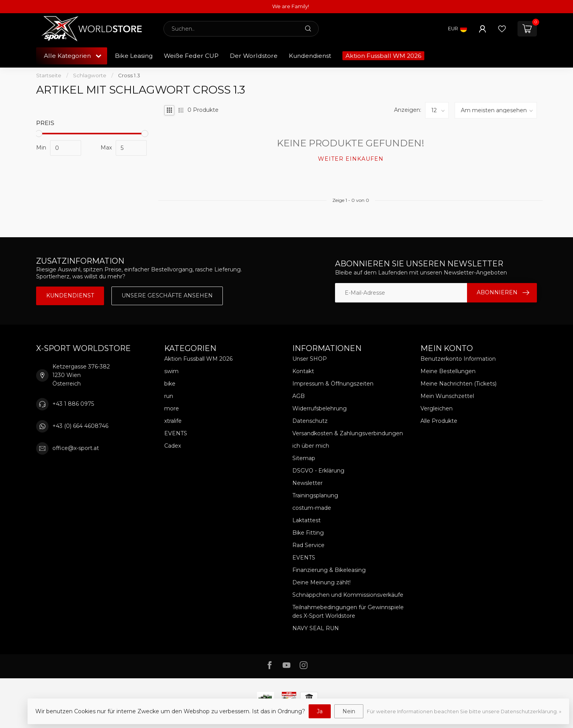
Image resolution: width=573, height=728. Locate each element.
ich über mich (311, 446)
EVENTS (176, 433)
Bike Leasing (134, 56)
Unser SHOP (310, 359)
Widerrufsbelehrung (319, 408)
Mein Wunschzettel (447, 396)
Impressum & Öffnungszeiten (333, 384)
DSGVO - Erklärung (318, 471)
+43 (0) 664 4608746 (80, 426)
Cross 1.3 (129, 75)
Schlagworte (90, 75)
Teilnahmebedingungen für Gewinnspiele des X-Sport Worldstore (348, 612)
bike (170, 384)
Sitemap (304, 458)
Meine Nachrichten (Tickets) (458, 384)
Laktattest (306, 520)
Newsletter (307, 483)
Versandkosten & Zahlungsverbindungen (348, 433)
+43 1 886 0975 (73, 404)
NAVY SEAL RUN (316, 628)
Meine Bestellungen (448, 371)
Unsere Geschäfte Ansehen (167, 295)
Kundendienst (310, 56)
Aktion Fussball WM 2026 (383, 56)
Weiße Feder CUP (191, 56)
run (169, 396)
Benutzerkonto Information (458, 359)
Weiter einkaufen (351, 159)
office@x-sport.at (76, 448)
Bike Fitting (308, 533)
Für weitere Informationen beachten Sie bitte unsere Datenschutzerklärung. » (464, 711)
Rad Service (308, 545)
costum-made (312, 508)
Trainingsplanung (315, 495)
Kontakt (303, 371)
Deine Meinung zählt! (321, 582)
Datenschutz (310, 421)
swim (171, 371)
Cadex (173, 446)
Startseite (49, 75)
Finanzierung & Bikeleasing (329, 570)
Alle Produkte (439, 421)
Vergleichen (437, 408)
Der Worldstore (254, 56)
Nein (349, 711)
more (172, 408)
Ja (320, 711)
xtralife (173, 421)
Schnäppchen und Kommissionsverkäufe (348, 595)
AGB (299, 396)
